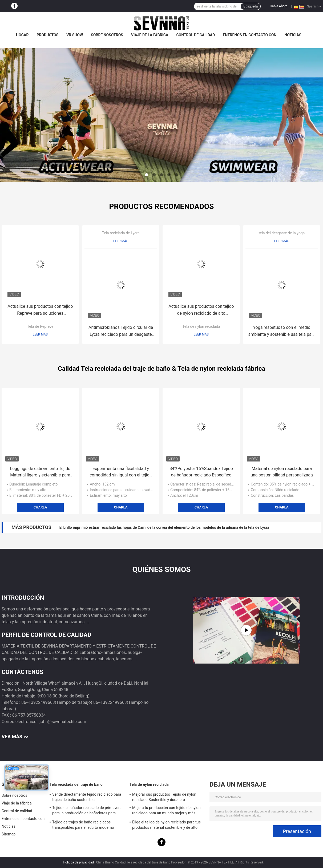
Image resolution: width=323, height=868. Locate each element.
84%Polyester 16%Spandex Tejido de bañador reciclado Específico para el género (201, 472)
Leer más (40, 334)
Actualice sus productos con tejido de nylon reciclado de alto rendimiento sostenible (201, 310)
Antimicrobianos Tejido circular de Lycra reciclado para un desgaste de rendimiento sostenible (121, 331)
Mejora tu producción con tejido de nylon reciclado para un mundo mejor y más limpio (166, 811)
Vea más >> (15, 737)
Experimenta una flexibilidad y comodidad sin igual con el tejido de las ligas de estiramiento (121, 472)
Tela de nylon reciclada (201, 326)
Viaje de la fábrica (150, 35)
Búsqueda (251, 6)
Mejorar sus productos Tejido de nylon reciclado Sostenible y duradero (164, 797)
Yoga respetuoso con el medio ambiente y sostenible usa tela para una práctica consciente (282, 331)
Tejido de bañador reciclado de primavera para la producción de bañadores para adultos (87, 811)
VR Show (75, 35)
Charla (40, 507)
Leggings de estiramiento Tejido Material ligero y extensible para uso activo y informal (40, 472)
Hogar (22, 35)
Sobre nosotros (107, 35)
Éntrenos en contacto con (250, 35)
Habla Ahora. (279, 6)
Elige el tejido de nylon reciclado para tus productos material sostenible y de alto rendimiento (166, 826)
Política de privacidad (79, 862)
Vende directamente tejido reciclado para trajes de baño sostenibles (87, 797)
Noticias (293, 35)
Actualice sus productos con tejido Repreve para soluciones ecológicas (40, 310)
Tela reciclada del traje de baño (76, 784)
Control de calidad (195, 35)
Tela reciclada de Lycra (121, 233)
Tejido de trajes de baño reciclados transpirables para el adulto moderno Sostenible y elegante (83, 826)
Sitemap (9, 834)
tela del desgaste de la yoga (282, 233)
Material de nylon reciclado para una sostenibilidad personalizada (282, 472)
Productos (47, 35)
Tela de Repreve (40, 326)
